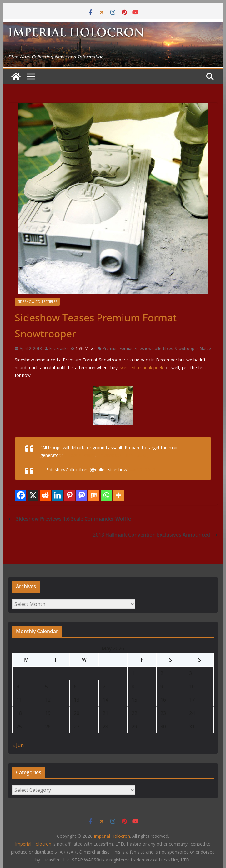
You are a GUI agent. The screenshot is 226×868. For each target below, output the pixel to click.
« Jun (18, 745)
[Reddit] (45, 495)
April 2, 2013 (143, 470)
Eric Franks (59, 348)
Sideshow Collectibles (37, 302)
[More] (118, 495)
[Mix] (94, 495)
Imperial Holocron (33, 844)
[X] (33, 495)
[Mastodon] (82, 495)
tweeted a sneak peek (140, 367)
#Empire (87, 455)
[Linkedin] (57, 495)
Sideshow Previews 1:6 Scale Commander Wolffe (70, 519)
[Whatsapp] (106, 495)
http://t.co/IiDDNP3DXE (124, 455)
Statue (206, 348)
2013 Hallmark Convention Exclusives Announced (155, 535)
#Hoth (71, 455)
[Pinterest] (70, 495)
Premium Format (118, 348)
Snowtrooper (186, 348)
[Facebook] (21, 495)
